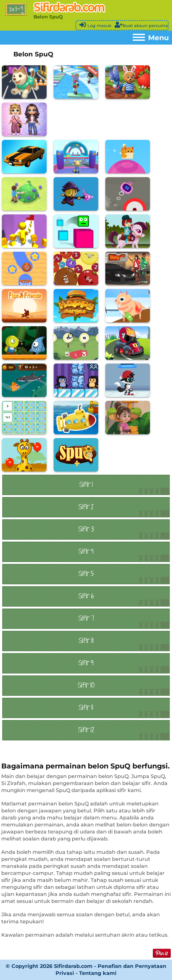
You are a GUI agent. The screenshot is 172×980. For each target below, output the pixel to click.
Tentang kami (98, 973)
